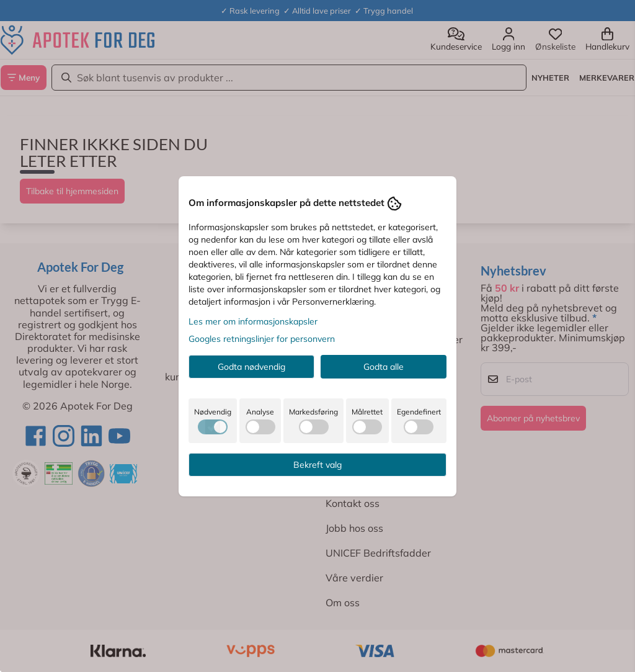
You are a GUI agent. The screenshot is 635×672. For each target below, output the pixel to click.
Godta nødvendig (251, 367)
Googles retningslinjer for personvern (262, 339)
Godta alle (384, 367)
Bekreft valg (317, 465)
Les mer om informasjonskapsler (253, 321)
